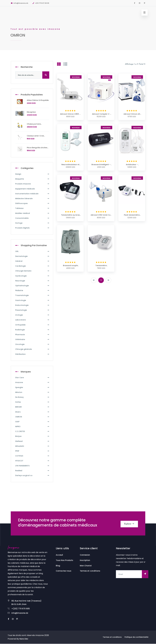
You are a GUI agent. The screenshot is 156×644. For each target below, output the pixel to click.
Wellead (32, 441)
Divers (32, 412)
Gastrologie (32, 300)
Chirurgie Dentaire (32, 271)
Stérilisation (32, 354)
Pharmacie (32, 335)
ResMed (32, 471)
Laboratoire (32, 320)
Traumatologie (32, 295)
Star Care (32, 378)
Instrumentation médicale (32, 194)
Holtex (32, 402)
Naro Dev (24, 639)
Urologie (32, 315)
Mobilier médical (32, 213)
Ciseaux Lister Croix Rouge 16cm (35, 137)
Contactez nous (64, 571)
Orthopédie (32, 325)
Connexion (85, 555)
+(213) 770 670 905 (21, 609)
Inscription (85, 560)
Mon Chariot (86, 566)
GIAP (32, 422)
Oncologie (32, 344)
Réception (31, 112)
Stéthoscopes (32, 203)
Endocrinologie (32, 305)
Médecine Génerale (32, 199)
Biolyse (32, 436)
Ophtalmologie (32, 286)
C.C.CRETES (32, 431)
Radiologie (32, 330)
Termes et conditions (90, 571)
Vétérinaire (32, 339)
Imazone (32, 382)
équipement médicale (32, 189)
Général (32, 261)
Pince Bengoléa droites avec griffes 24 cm (37, 149)
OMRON (32, 417)
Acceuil (59, 555)
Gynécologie (32, 276)
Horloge (32, 223)
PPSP (32, 451)
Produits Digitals (32, 228)
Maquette (32, 179)
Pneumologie (32, 310)
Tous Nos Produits (65, 560)
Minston (32, 392)
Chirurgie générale (32, 349)
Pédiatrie (32, 291)
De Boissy (32, 397)
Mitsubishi (32, 446)
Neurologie (32, 281)
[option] (78, 25)
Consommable (32, 218)
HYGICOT (32, 461)
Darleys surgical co (32, 476)
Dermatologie (32, 256)
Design (32, 174)
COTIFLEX (32, 456)
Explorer (128, 523)
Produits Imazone (32, 184)
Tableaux (32, 208)
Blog (58, 566)
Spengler (32, 387)
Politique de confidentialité (136, 637)
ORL (32, 251)
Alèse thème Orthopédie (38, 100)
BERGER (32, 407)
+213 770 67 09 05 (41, 3)
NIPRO (32, 427)
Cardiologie (32, 266)
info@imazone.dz (19, 3)
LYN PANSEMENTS (32, 466)
